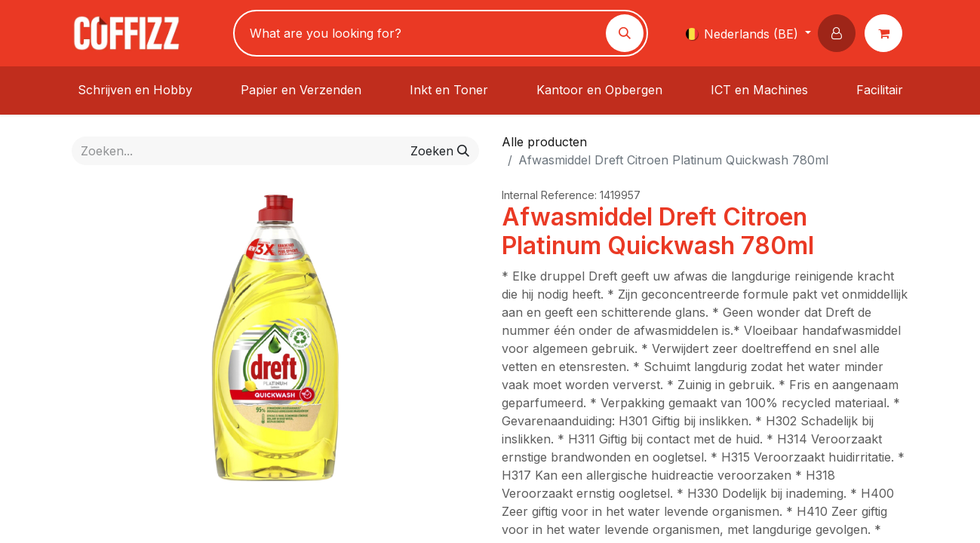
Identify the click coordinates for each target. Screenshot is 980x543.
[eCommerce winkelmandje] (886, 33)
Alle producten (544, 142)
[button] (840, 33)
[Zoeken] (625, 33)
